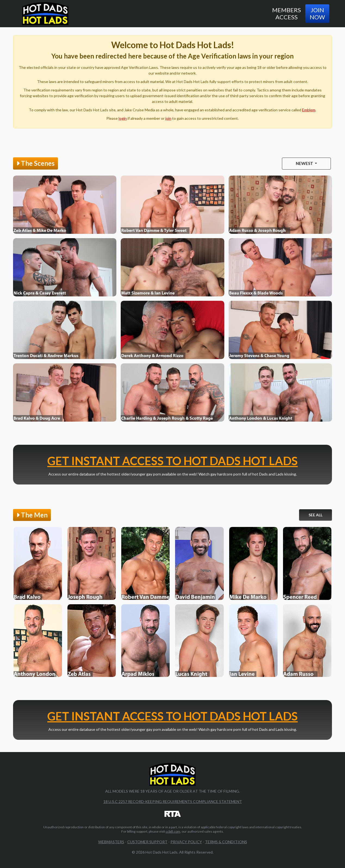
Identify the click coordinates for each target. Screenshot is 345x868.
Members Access (287, 13)
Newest (305, 163)
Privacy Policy (186, 842)
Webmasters (111, 842)
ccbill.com (173, 831)
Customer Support (147, 842)
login (123, 118)
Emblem (309, 110)
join (168, 118)
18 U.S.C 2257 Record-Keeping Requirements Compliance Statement (173, 801)
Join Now (317, 13)
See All (316, 515)
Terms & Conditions (226, 842)
